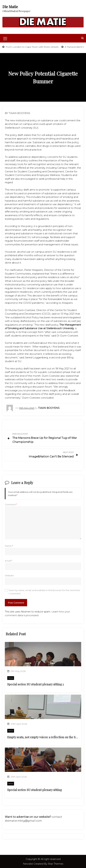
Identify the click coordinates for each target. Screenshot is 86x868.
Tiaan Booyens (49, 408)
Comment (11, 504)
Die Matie (10, 7)
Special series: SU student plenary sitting (35, 790)
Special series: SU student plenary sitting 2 (35, 684)
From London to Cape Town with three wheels (32, 47)
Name (9, 546)
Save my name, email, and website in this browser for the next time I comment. (44, 592)
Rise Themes (56, 864)
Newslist (28, 864)
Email (8, 561)
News (11, 678)
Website (9, 575)
